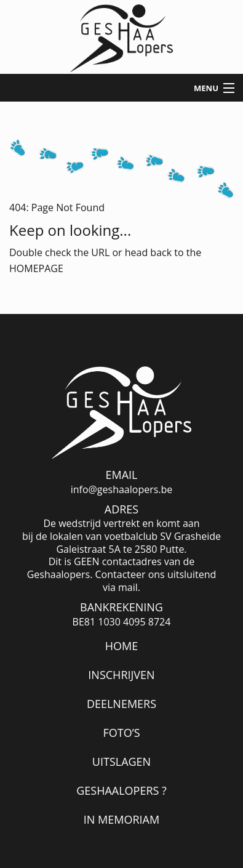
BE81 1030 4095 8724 (122, 622)
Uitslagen (121, 762)
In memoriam (121, 819)
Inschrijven (121, 675)
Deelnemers (121, 704)
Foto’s (121, 733)
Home (121, 646)
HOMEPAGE (36, 268)
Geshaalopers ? (121, 790)
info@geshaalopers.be (122, 490)
